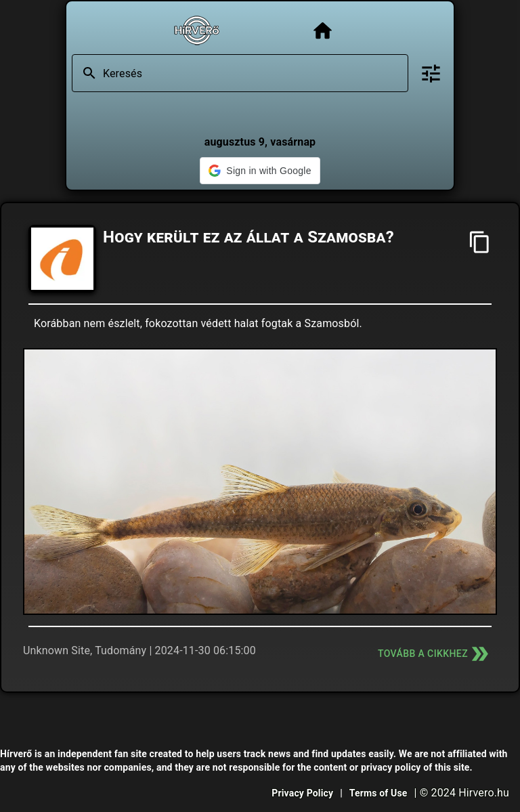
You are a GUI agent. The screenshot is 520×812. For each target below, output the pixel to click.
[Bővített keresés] (431, 73)
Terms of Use (378, 793)
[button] (260, 171)
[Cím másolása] (480, 242)
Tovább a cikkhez (435, 654)
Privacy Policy (302, 793)
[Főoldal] (323, 31)
